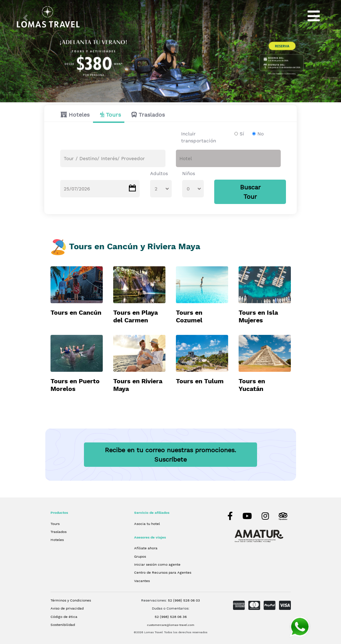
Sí (242, 134)
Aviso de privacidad (67, 608)
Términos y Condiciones (71, 600)
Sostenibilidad (63, 625)
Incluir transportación (199, 137)
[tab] (73, 115)
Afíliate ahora (146, 548)
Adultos (159, 173)
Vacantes (142, 581)
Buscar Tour (250, 192)
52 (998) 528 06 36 (171, 616)
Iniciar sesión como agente (157, 564)
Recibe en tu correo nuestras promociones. (170, 455)
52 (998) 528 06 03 (184, 600)
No (261, 134)
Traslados (152, 115)
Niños (189, 173)
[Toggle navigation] (314, 16)
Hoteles (79, 115)
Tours (113, 115)
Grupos (140, 556)
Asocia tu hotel (147, 524)
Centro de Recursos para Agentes (163, 572)
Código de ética (64, 616)
